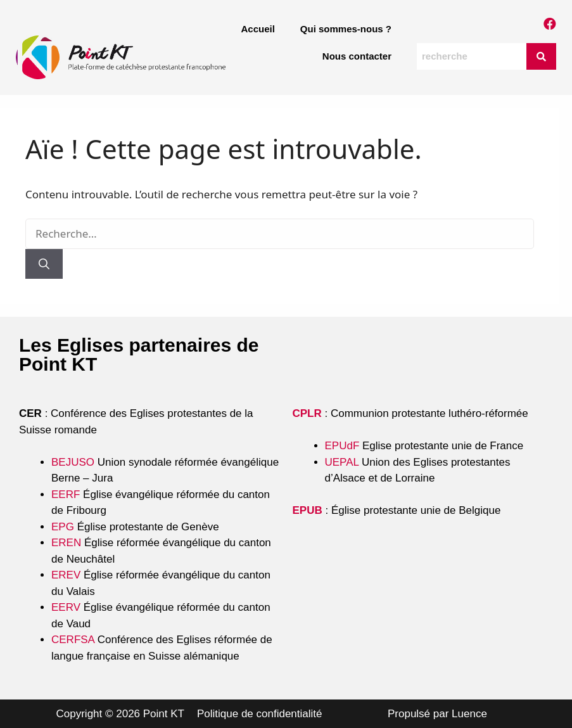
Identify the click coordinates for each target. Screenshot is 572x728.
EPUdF (342, 446)
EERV (66, 607)
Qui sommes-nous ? (346, 29)
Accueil (257, 29)
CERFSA (73, 640)
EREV (66, 575)
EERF (66, 495)
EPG (63, 527)
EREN (66, 543)
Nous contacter (357, 56)
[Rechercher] (44, 264)
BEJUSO (74, 462)
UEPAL (342, 462)
